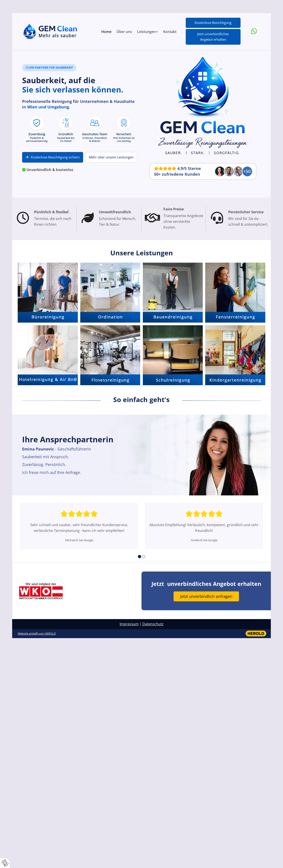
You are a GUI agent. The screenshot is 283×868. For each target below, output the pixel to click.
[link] (148, 32)
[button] (213, 23)
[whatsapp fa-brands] (254, 32)
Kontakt (170, 32)
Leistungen (146, 32)
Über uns (124, 32)
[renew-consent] (5, 863)
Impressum (129, 624)
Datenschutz (153, 624)
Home (106, 32)
